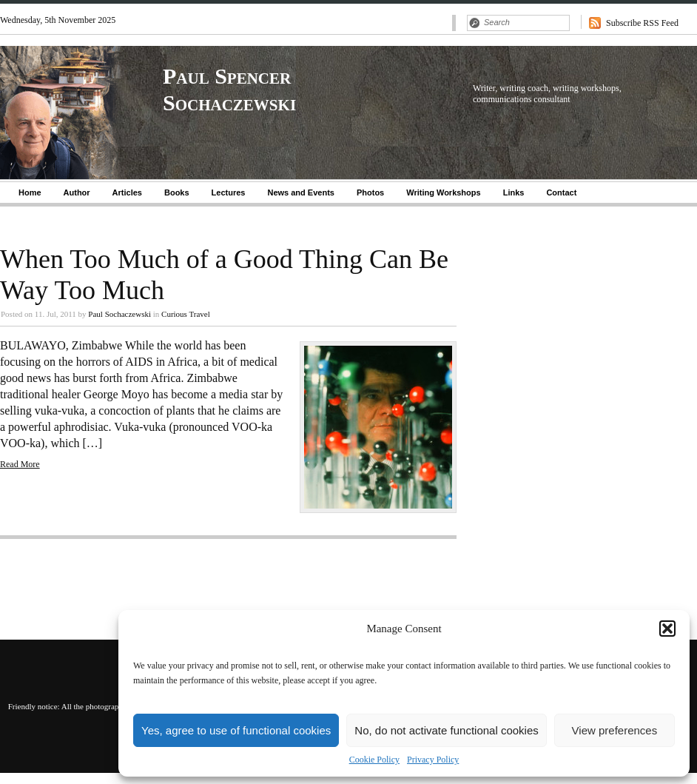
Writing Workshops (443, 192)
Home (30, 192)
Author (77, 192)
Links (514, 192)
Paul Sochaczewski (119, 314)
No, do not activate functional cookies (446, 730)
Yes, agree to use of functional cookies (236, 730)
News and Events (300, 192)
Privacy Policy (433, 760)
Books (177, 192)
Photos (370, 192)
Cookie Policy (374, 760)
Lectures (229, 192)
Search (474, 23)
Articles (127, 192)
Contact (561, 192)
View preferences (615, 730)
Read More (20, 464)
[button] (667, 629)
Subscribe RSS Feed (642, 23)
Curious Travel (186, 314)
